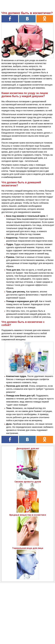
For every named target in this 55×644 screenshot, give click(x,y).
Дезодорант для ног (28, 448)
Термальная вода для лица (28, 548)
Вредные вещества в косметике (28, 515)
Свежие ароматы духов (28, 482)
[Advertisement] (27, 611)
